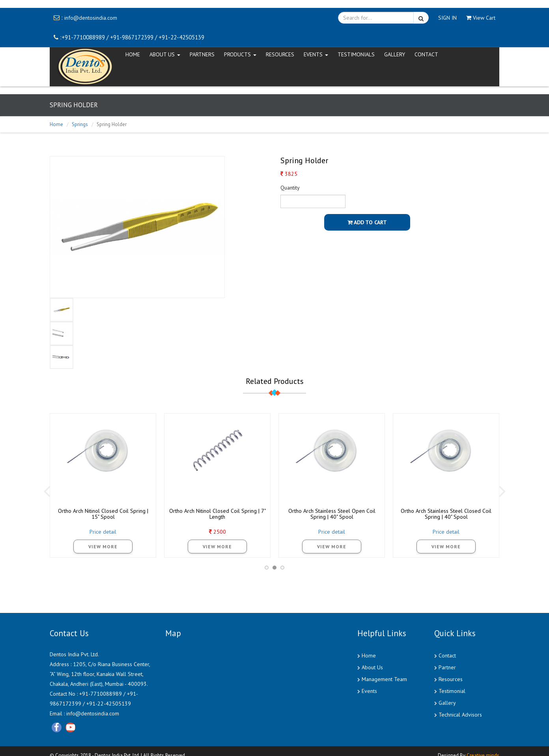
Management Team (384, 679)
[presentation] (47, 491)
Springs (80, 124)
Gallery (395, 54)
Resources (280, 54)
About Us (372, 667)
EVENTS (316, 54)
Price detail (103, 532)
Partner (447, 667)
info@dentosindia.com (91, 18)
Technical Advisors (460, 715)
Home (56, 124)
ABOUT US (165, 54)
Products (240, 54)
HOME (133, 54)
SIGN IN (447, 18)
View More (103, 547)
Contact (447, 655)
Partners (202, 54)
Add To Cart (367, 222)
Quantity (290, 188)
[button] (267, 568)
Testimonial (452, 691)
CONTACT (426, 54)
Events (369, 691)
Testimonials (356, 54)
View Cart (481, 18)
